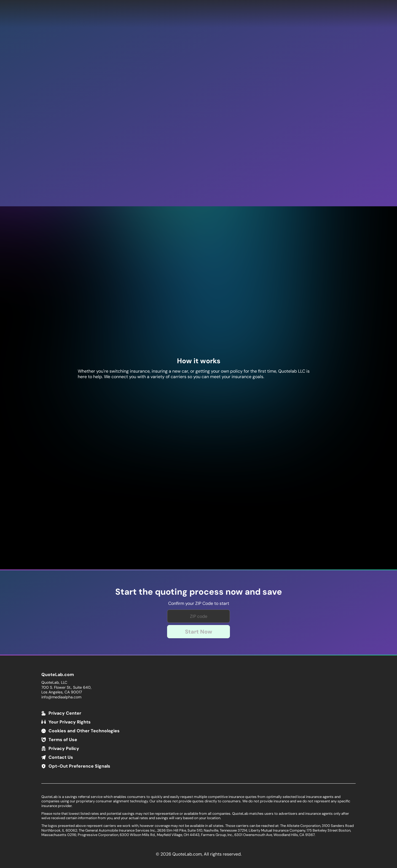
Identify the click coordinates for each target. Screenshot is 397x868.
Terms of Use (63, 740)
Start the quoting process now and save (199, 592)
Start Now (199, 632)
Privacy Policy (64, 748)
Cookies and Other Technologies (84, 731)
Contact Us (61, 757)
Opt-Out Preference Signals (79, 766)
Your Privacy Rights (70, 722)
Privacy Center (65, 713)
